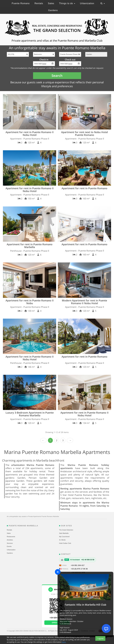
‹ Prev (43, 440)
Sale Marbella (64, 533)
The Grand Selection (66, 530)
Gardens (53, 10)
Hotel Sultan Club (65, 543)
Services (10, 543)
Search (57, 75)
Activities (10, 540)
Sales (51, 3)
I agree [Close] (100, 638)
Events (9, 546)
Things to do (67, 3)
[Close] (58, 572)
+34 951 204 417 (78, 565)
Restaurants (11, 537)
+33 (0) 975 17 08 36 (79, 569)
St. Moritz (62, 540)
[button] (7, 112)
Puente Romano (21, 3)
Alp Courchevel (64, 537)
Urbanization (87, 3)
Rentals (39, 3)
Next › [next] (70, 440)
